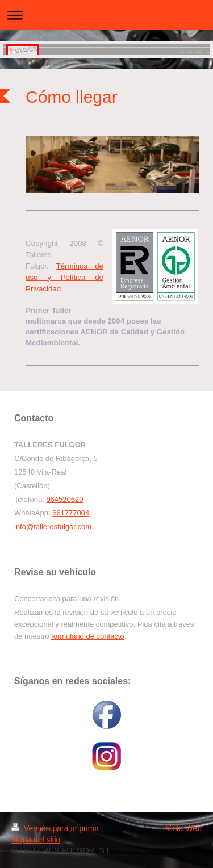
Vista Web (184, 828)
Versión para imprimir (56, 828)
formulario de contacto (88, 636)
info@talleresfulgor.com (53, 527)
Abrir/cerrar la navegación (106, 15)
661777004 (71, 513)
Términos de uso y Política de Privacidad (64, 277)
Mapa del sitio (36, 840)
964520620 (64, 499)
